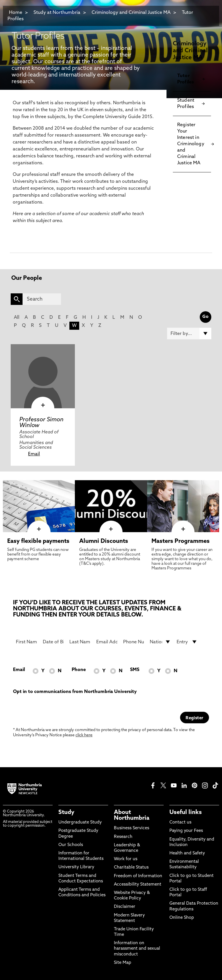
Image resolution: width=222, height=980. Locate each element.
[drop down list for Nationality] (160, 642)
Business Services (132, 828)
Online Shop (182, 918)
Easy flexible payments (38, 541)
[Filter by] (189, 334)
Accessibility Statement (138, 885)
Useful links (186, 813)
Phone (79, 670)
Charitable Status (131, 868)
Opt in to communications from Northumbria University (75, 692)
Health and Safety (187, 853)
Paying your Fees (186, 831)
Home (16, 13)
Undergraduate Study (80, 822)
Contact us (180, 822)
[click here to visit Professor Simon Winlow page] (43, 376)
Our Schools (71, 845)
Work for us (126, 859)
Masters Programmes (181, 541)
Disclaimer (125, 907)
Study (66, 813)
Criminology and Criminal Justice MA (131, 13)
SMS (135, 670)
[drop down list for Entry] (187, 642)
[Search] (42, 299)
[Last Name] (80, 642)
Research (123, 837)
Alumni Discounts (104, 541)
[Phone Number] (134, 642)
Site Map (123, 963)
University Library (76, 867)
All (17, 318)
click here (84, 735)
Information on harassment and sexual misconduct (137, 949)
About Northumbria (132, 815)
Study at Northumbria (57, 13)
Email (34, 454)
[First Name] (26, 642)
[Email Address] (107, 642)
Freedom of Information (138, 876)
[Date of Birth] (53, 642)
